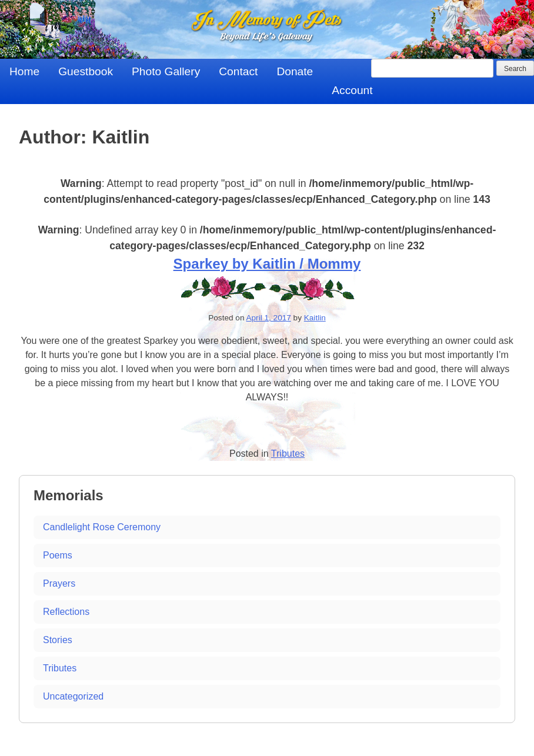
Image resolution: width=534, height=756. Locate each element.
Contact (238, 71)
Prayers (59, 583)
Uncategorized (73, 696)
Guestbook (86, 71)
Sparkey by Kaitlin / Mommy (267, 264)
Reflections (66, 612)
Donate (295, 71)
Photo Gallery (166, 71)
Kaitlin (315, 318)
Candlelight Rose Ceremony (102, 527)
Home (24, 71)
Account (352, 90)
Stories (58, 640)
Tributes (288, 454)
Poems (58, 555)
